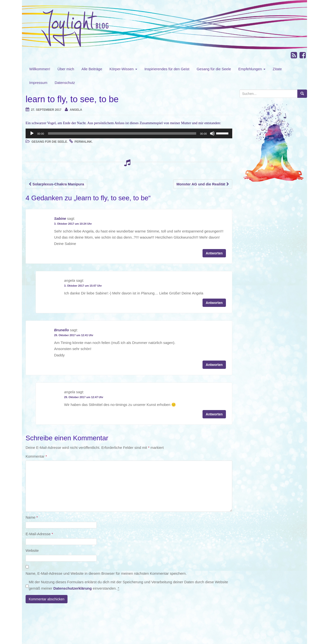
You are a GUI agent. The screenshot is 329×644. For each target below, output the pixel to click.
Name (32, 517)
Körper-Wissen (123, 69)
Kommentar (36, 456)
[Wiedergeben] (32, 133)
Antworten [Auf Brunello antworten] (214, 365)
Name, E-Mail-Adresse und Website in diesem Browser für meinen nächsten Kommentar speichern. (106, 573)
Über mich (66, 69)
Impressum (38, 83)
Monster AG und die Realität (203, 184)
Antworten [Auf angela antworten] (214, 303)
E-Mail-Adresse (39, 534)
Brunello (62, 330)
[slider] (122, 133)
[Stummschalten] (212, 133)
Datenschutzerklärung (73, 588)
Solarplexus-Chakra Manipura (56, 184)
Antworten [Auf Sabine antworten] (214, 253)
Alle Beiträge (92, 69)
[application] (129, 133)
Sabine (60, 218)
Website (32, 550)
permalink (83, 142)
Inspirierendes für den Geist (167, 69)
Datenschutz (65, 83)
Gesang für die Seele (214, 69)
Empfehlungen (252, 69)
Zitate (277, 69)
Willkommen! (40, 69)
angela (76, 110)
